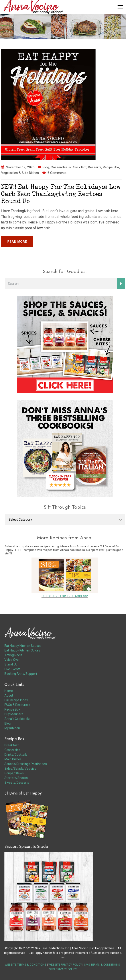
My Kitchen (12, 728)
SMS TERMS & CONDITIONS (102, 965)
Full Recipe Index (16, 700)
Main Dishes (13, 759)
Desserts (95, 167)
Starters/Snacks (16, 778)
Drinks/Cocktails (16, 755)
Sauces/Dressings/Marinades (26, 764)
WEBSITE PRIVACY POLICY (65, 965)
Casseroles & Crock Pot (69, 167)
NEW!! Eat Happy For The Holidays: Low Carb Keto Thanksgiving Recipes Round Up (61, 195)
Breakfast (12, 745)
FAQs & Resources (17, 705)
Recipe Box (111, 167)
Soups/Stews (14, 773)
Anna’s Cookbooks (18, 719)
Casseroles (12, 750)
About (9, 695)
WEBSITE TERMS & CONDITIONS (26, 965)
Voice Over (12, 660)
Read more (17, 242)
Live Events (12, 669)
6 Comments (57, 173)
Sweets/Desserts (17, 783)
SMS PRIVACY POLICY (63, 969)
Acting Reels (13, 655)
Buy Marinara (14, 714)
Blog (46, 167)
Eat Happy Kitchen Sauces (23, 646)
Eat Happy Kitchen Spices (22, 650)
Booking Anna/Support (21, 674)
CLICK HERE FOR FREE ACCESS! (65, 596)
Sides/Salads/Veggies (20, 769)
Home (9, 691)
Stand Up (11, 664)
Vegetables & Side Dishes (20, 173)
